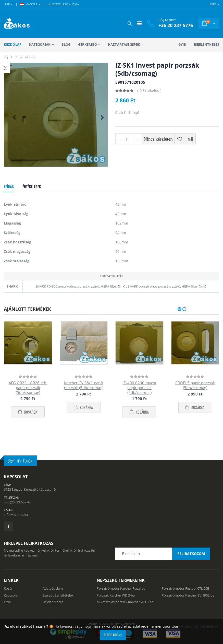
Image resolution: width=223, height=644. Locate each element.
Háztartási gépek (124, 44)
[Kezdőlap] (6, 57)
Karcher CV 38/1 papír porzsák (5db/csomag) (84, 385)
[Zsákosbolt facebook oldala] (9, 526)
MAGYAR (29, 4)
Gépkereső (88, 44)
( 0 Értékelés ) (149, 90)
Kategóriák (40, 44)
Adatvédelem (53, 588)
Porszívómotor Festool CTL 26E (185, 588)
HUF (7, 4)
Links (212, 4)
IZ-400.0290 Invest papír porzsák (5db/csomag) (139, 388)
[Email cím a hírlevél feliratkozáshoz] (163, 554)
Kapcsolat (11, 595)
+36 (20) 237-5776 (17, 502)
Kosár (8, 588)
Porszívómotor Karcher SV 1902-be (188, 595)
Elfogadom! (113, 635)
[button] (129, 23)
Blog (66, 44)
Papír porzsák (25, 57)
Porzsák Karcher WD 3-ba (116, 595)
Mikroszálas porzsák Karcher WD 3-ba (125, 602)
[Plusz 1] (138, 139)
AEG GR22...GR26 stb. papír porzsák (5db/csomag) (28, 388)
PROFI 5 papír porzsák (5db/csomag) (195, 385)
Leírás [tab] (9, 187)
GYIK (182, 44)
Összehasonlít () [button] (63, 4)
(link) (121, 286)
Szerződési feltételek (58, 595)
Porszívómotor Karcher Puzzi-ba (121, 588)
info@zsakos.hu (16, 515)
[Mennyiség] (129, 139)
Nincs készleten (158, 139)
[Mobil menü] (139, 23)
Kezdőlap (13, 44)
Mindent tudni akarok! (199, 626)
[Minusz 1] (119, 139)
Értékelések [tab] (32, 187)
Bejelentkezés (207, 44)
